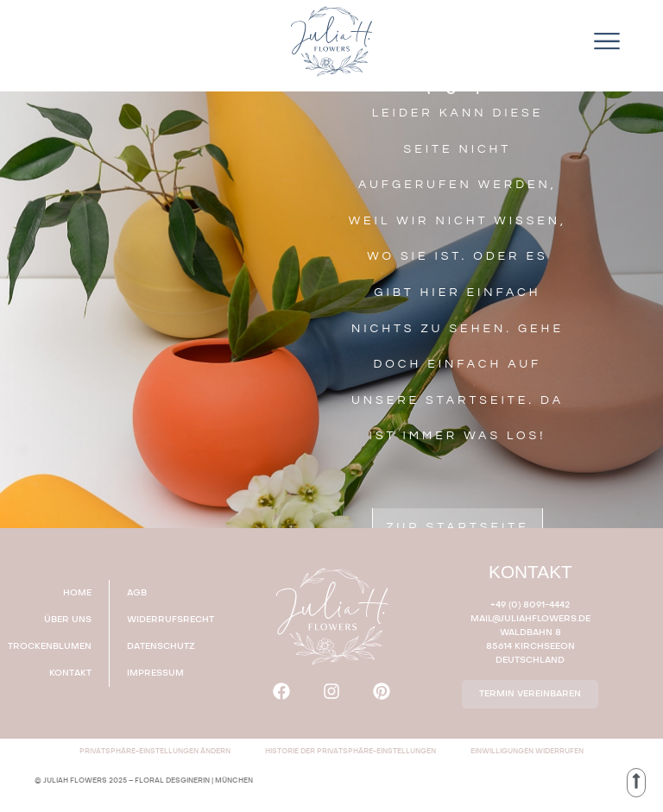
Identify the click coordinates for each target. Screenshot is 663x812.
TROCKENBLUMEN (54, 646)
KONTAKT (70, 673)
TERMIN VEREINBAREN (530, 694)
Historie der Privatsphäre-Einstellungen (350, 752)
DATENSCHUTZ (161, 646)
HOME (77, 593)
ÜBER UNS (68, 620)
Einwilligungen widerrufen (527, 752)
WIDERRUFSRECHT (170, 620)
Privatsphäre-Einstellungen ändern (155, 752)
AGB (137, 593)
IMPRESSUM (155, 673)
